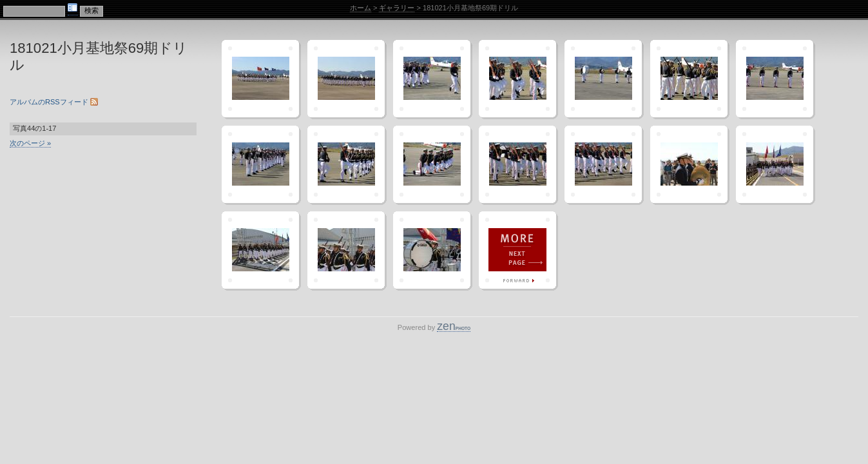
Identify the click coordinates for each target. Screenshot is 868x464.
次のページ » (30, 143)
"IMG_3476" (603, 164)
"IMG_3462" (603, 79)
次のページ (517, 250)
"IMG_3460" (432, 79)
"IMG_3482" (260, 250)
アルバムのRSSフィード (54, 102)
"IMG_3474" (517, 164)
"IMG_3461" (517, 79)
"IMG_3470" (346, 164)
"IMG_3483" (346, 250)
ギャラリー (397, 8)
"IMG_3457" (260, 79)
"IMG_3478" (689, 164)
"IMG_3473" (432, 164)
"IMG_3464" (689, 79)
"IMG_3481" (775, 164)
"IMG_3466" (775, 79)
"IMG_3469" (260, 164)
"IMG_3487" (432, 250)
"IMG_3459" (346, 79)
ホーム (361, 8)
